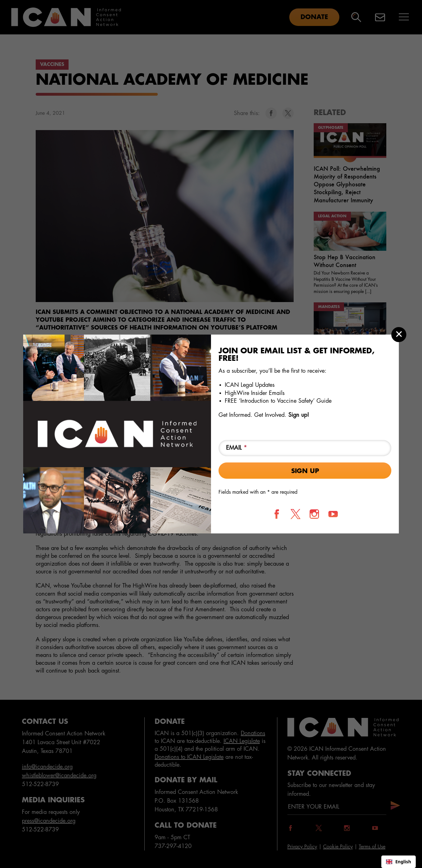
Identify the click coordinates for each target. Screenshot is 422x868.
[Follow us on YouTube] (333, 514)
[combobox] (399, 862)
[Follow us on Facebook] (277, 514)
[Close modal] (399, 335)
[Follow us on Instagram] (314, 514)
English (399, 862)
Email (237, 448)
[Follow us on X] (296, 514)
